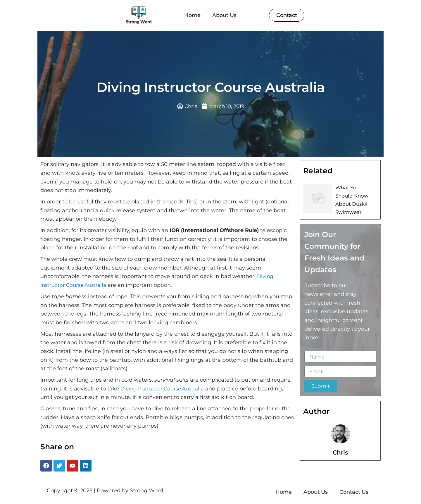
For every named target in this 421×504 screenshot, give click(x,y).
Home (192, 15)
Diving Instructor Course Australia (165, 389)
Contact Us (354, 492)
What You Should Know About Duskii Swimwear (356, 199)
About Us (224, 15)
